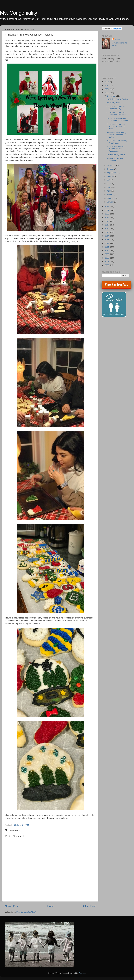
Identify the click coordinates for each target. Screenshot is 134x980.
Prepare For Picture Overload (115, 160)
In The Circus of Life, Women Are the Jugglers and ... (115, 149)
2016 (107, 228)
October (111, 169)
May (109, 187)
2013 (107, 239)
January (111, 202)
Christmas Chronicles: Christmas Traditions (116, 114)
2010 (107, 251)
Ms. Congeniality (19, 13)
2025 (107, 85)
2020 (107, 214)
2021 (107, 210)
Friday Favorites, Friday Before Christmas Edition (117, 135)
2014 (107, 236)
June (109, 184)
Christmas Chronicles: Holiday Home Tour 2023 (116, 126)
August (110, 176)
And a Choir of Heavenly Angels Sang (117, 142)
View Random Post (116, 285)
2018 (107, 221)
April (109, 191)
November (112, 165)
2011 (107, 247)
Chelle (117, 39)
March (110, 195)
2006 (107, 265)
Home (51, 906)
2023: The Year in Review (117, 99)
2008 (107, 258)
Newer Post (12, 906)
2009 (107, 254)
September (112, 173)
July (109, 180)
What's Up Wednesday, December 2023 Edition (118, 120)
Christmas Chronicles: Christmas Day (116, 108)
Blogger (82, 973)
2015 (107, 232)
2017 (107, 225)
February (111, 198)
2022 (107, 206)
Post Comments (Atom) (26, 912)
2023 (107, 93)
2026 (107, 82)
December (112, 96)
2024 (107, 89)
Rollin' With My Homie (116, 155)
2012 (107, 243)
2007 (107, 262)
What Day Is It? (113, 103)
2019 (107, 217)
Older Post (89, 906)
